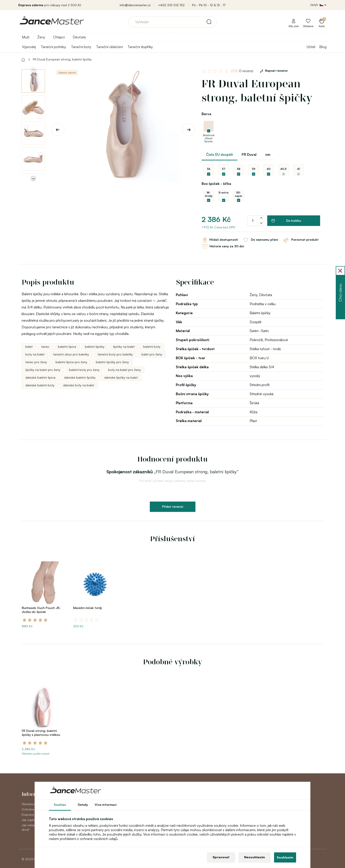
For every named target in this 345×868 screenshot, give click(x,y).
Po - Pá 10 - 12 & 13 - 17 (209, 5)
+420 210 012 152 (171, 5)
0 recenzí (242, 71)
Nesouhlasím (255, 857)
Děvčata (79, 37)
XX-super (239, 194)
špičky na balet (124, 347)
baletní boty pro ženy (84, 370)
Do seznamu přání (260, 240)
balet (29, 347)
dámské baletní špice (40, 377)
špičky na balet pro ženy (43, 370)
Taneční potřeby (53, 47)
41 (298, 169)
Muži (26, 37)
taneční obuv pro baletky (71, 354)
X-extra (224, 193)
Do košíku (286, 221)
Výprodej (29, 47)
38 (239, 169)
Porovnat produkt (301, 240)
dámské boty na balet (79, 385)
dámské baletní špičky (80, 377)
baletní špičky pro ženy (112, 362)
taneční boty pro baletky (115, 354)
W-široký (209, 194)
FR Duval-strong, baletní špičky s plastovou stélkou (41, 733)
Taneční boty (81, 47)
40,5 (283, 169)
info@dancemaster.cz (135, 5)
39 (254, 169)
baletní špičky (95, 347)
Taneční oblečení (109, 47)
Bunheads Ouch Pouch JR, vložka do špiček (41, 610)
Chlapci (59, 37)
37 (224, 169)
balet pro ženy (152, 354)
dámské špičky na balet (121, 377)
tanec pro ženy (36, 362)
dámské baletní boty (40, 385)
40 (269, 169)
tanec (45, 347)
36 (209, 169)
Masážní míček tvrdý (88, 608)
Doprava (28, 814)
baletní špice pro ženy (71, 362)
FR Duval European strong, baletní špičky (62, 59)
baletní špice (67, 347)
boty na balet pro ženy (124, 370)
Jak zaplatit (30, 820)
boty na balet (35, 354)
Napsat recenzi (273, 70)
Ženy (41, 37)
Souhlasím (285, 857)
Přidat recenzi (173, 506)
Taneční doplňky (140, 47)
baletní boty (152, 347)
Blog (323, 47)
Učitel (311, 47)
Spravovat (221, 857)
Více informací (106, 805)
